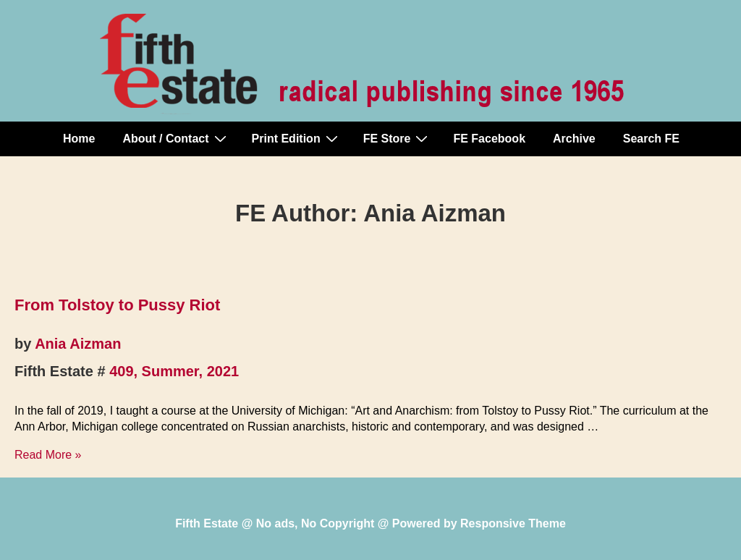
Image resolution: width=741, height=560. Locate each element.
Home (79, 139)
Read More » (48, 455)
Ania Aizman (78, 344)
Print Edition (297, 138)
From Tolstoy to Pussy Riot (117, 305)
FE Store (398, 138)
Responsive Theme (513, 523)
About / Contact (176, 138)
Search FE (651, 139)
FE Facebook (489, 139)
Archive (574, 139)
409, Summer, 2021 (174, 371)
